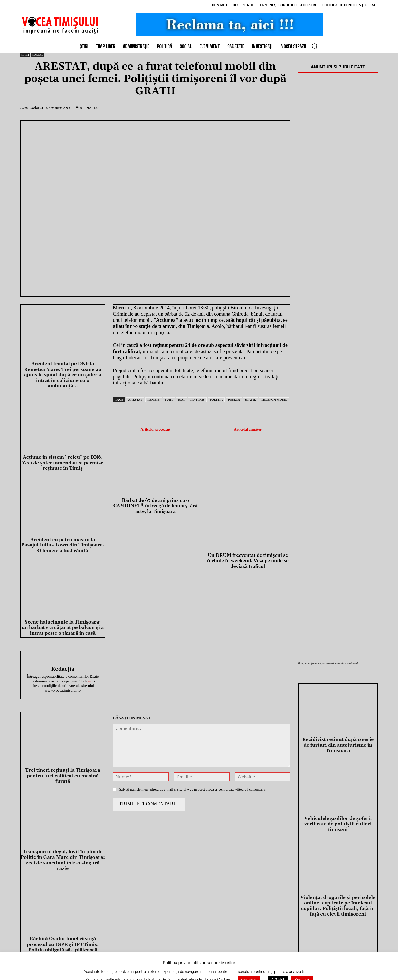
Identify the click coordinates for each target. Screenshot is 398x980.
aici (91, 681)
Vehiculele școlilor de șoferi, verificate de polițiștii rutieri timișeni (338, 824)
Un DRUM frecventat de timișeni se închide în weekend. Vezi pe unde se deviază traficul (248, 561)
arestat (135, 400)
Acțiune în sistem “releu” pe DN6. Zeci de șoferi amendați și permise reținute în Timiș (63, 463)
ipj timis (197, 400)
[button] (315, 46)
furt (169, 400)
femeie (153, 400)
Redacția (37, 107)
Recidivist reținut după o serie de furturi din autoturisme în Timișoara (338, 745)
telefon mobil (274, 400)
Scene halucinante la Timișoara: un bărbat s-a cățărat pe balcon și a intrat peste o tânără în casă (63, 628)
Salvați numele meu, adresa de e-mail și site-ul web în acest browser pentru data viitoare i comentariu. (193, 790)
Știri (25, 55)
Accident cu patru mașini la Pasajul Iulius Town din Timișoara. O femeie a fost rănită (63, 545)
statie (251, 400)
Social (38, 55)
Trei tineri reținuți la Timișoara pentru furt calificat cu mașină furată (63, 776)
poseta (234, 400)
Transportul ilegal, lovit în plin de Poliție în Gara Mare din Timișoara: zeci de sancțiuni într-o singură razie (63, 860)
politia (216, 400)
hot (182, 400)
